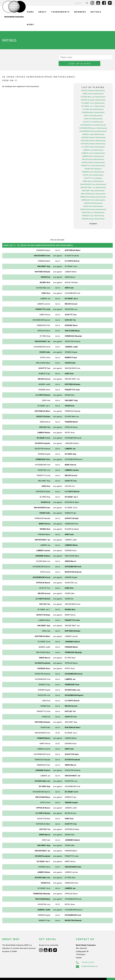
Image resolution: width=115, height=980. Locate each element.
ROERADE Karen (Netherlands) (93, 166)
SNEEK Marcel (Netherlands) (93, 175)
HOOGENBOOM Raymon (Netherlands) (93, 122)
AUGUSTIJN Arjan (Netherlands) (93, 84)
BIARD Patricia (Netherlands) (93, 88)
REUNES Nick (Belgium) (93, 163)
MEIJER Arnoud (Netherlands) (93, 153)
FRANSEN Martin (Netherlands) (93, 106)
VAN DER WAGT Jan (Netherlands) (93, 181)
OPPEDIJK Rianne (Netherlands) (93, 156)
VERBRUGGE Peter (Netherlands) (93, 194)
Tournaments (60, 12)
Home (30, 12)
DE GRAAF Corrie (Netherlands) (93, 97)
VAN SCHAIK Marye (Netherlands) (93, 188)
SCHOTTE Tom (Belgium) (93, 172)
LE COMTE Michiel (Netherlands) (93, 141)
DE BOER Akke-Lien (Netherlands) (93, 91)
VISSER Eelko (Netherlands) (93, 200)
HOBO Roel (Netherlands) (93, 113)
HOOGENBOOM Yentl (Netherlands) (93, 119)
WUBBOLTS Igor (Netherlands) (93, 210)
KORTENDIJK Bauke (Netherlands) (93, 134)
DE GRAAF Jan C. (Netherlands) (93, 100)
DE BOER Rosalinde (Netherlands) (93, 94)
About (43, 12)
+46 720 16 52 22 (85, 956)
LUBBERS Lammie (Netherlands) (93, 147)
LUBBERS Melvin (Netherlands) (93, 150)
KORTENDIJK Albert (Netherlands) (93, 138)
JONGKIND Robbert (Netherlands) (93, 131)
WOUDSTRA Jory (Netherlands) (93, 206)
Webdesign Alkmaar (16, 976)
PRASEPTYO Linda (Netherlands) (93, 159)
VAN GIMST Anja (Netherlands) (93, 185)
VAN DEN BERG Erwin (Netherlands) (93, 178)
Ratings (96, 12)
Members (80, 12)
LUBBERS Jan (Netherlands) (93, 144)
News (30, 24)
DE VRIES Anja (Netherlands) (93, 103)
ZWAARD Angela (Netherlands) (93, 213)
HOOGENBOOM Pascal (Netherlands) (93, 125)
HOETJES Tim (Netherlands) (93, 116)
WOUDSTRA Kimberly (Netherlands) (93, 203)
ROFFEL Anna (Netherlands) (93, 169)
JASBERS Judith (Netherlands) (93, 128)
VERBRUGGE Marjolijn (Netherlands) (93, 191)
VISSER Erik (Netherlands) (93, 197)
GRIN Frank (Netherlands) (93, 109)
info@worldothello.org (87, 960)
